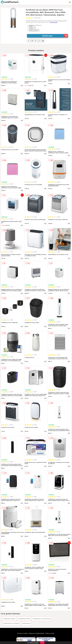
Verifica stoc (55, 36)
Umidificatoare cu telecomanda (42, 619)
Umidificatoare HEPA (24, 619)
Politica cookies (50, 633)
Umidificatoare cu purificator (11, 623)
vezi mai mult (54, 22)
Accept (42, 643)
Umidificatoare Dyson (9, 619)
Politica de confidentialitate (37, 633)
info (22, 85)
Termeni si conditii (22, 633)
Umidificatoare (26, 623)
